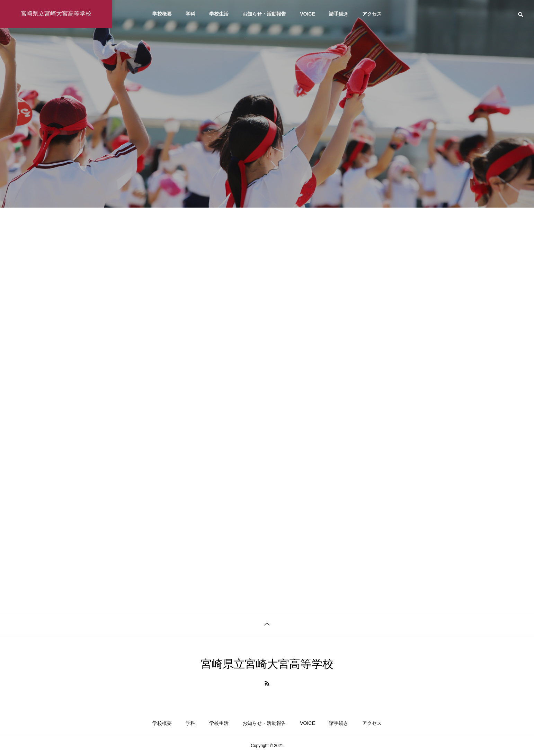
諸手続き (339, 14)
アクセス (372, 14)
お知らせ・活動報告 (264, 14)
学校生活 (219, 14)
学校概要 (162, 14)
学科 (190, 14)
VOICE (308, 14)
